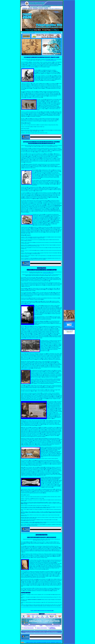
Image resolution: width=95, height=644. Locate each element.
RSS (60, 617)
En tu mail (42, 617)
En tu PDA (47, 617)
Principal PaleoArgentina (28, 628)
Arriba (41, 626)
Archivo (33, 617)
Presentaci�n (30, 32)
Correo (49, 32)
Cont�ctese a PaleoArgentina (52, 628)
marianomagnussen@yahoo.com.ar (51, 60)
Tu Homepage (37, 617)
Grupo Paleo (59, 32)
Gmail (55, 32)
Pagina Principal (25, 32)
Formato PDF (28, 617)
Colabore (52, 32)
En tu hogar (24, 617)
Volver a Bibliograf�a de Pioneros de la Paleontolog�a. (42, 611)
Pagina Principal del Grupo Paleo (53, 626)
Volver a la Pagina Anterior (30, 626)
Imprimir (56, 617)
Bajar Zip (52, 617)
